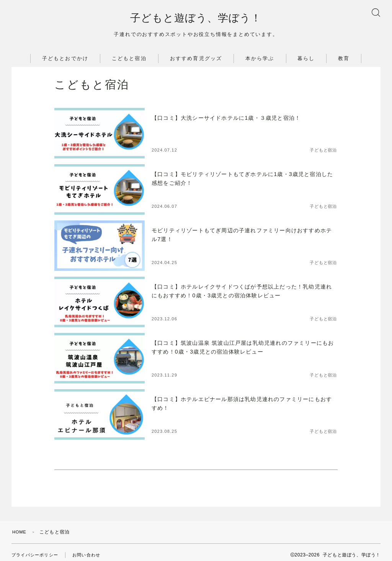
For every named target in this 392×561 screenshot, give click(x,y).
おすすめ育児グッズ (196, 61)
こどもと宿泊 (129, 61)
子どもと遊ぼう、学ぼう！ (196, 20)
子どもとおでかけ (65, 61)
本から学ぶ (260, 61)
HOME (20, 527)
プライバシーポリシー (37, 550)
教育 (344, 61)
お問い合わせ (91, 550)
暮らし (306, 61)
